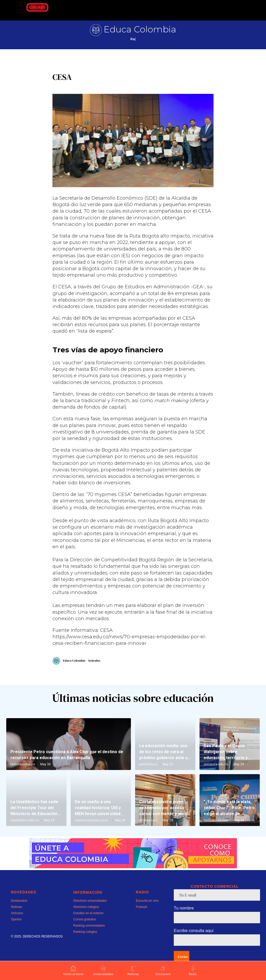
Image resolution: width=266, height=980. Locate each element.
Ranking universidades (89, 935)
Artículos (17, 922)
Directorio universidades (90, 910)
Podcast (141, 916)
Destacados (19, 910)
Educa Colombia (140, 29)
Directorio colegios (86, 916)
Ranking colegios (85, 941)
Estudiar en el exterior (88, 922)
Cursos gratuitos (85, 928)
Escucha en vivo (147, 910)
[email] (217, 904)
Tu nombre (184, 917)
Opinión (16, 928)
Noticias (16, 916)
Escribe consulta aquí (194, 940)
